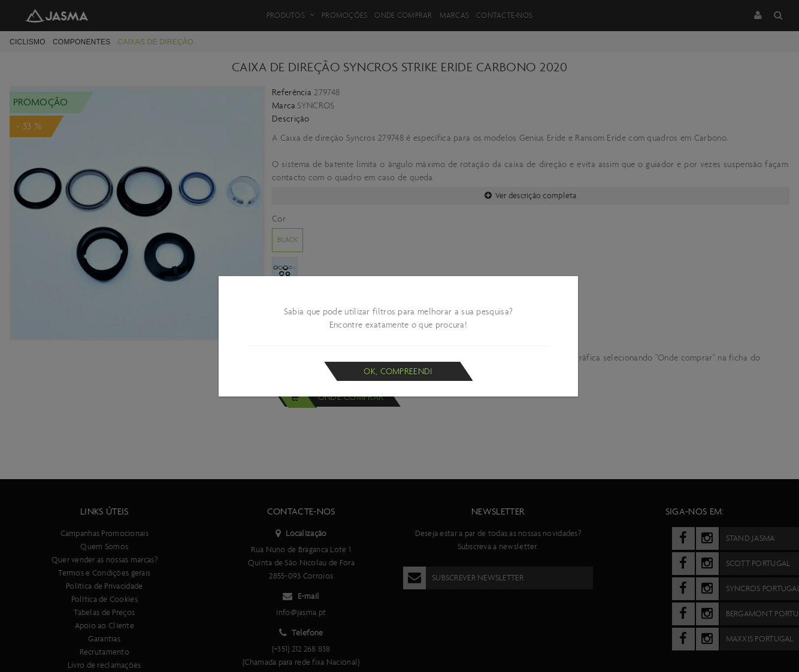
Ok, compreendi (398, 371)
